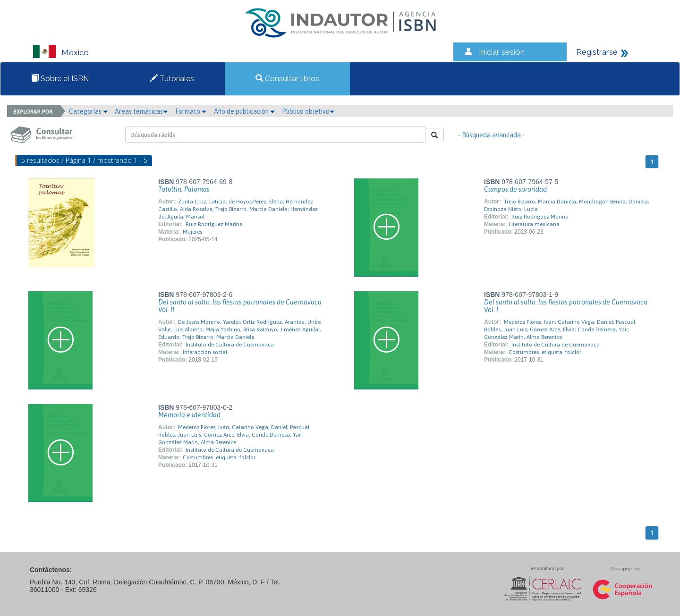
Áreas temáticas (141, 111)
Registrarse (597, 52)
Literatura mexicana (534, 224)
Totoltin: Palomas (184, 189)
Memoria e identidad (189, 415)
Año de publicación (244, 111)
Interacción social (205, 352)
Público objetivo (308, 111)
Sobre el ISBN (60, 79)
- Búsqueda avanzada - (491, 135)
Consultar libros (287, 79)
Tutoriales (172, 79)
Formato (191, 111)
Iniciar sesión (502, 52)
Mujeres (192, 232)
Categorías (88, 111)
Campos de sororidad (515, 189)
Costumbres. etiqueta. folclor (545, 352)
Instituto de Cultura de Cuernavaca (230, 345)
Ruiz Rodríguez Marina (214, 224)
